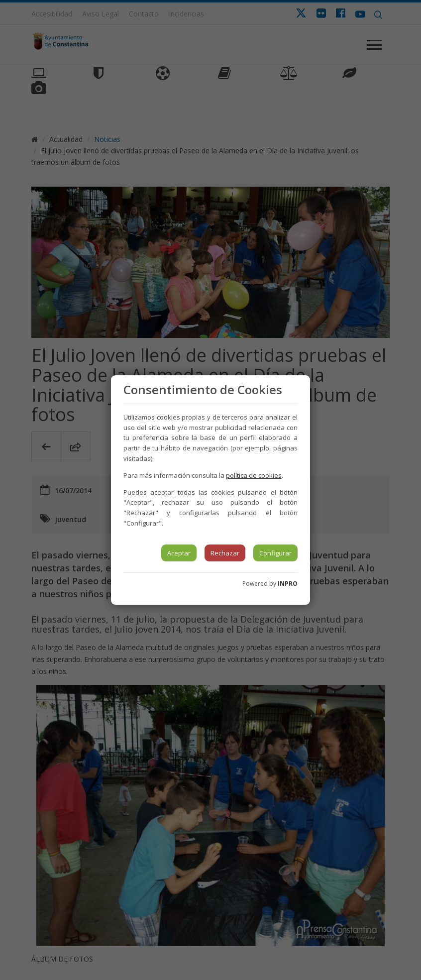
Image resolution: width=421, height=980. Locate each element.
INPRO (288, 584)
